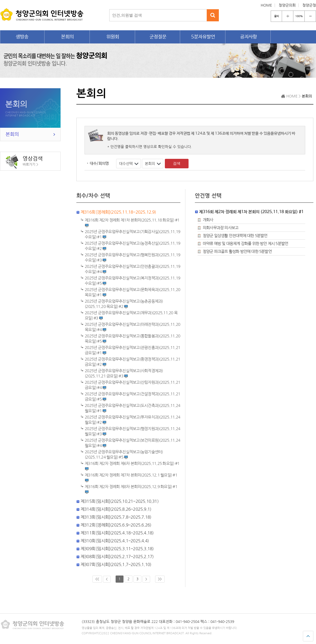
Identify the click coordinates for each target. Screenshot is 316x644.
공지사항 (249, 37)
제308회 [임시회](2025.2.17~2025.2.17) (117, 557)
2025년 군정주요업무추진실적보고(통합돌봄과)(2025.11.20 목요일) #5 (132, 339)
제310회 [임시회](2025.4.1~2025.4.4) (115, 541)
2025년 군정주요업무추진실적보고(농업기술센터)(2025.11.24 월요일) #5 (124, 455)
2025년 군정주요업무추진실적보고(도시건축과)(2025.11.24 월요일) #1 (132, 408)
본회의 (67, 37)
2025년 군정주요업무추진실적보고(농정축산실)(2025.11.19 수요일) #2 (132, 246)
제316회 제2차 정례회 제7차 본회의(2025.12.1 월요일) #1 (131, 478)
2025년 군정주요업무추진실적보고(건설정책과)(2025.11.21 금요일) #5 (132, 397)
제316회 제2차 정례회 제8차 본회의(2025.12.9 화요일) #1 (131, 489)
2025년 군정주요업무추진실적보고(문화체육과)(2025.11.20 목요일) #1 (132, 292)
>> (160, 579)
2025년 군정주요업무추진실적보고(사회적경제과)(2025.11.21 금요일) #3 (124, 373)
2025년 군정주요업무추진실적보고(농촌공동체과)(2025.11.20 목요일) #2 (124, 304)
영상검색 (24, 162)
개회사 (208, 220)
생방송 (22, 37)
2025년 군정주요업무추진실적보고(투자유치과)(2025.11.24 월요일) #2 (132, 420)
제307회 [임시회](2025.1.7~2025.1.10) (116, 564)
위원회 (113, 37)
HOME (266, 5)
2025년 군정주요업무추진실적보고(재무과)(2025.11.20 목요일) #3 (131, 316)
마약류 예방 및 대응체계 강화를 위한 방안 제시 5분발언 (245, 244)
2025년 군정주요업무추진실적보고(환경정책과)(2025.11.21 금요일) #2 (132, 362)
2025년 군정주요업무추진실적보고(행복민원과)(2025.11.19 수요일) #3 (132, 258)
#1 (132, 223)
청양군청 (309, 5)
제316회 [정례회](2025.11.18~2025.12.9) (118, 212)
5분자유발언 (203, 37)
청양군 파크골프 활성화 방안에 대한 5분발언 (237, 251)
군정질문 (158, 37)
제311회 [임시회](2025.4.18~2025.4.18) (117, 533)
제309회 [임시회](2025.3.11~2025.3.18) (117, 549)
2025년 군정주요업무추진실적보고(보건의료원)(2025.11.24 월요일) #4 (132, 443)
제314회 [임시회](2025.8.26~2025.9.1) (116, 509)
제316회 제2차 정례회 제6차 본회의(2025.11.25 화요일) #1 (132, 466)
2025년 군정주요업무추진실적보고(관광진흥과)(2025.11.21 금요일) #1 (132, 350)
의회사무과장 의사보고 (221, 228)
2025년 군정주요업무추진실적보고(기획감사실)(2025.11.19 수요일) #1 (132, 234)
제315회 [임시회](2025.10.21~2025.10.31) (120, 501)
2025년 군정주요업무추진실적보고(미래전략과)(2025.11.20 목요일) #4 (132, 327)
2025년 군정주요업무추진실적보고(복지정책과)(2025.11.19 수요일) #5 (132, 281)
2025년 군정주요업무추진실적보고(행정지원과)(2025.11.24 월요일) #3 (132, 431)
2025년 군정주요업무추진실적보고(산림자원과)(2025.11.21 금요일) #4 (132, 385)
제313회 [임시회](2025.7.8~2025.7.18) (116, 517)
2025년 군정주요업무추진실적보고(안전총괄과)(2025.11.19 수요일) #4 (132, 269)
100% (299, 16)
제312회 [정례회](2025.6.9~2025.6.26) (116, 525)
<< (97, 579)
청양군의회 (287, 5)
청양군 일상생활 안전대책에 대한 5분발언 (235, 236)
